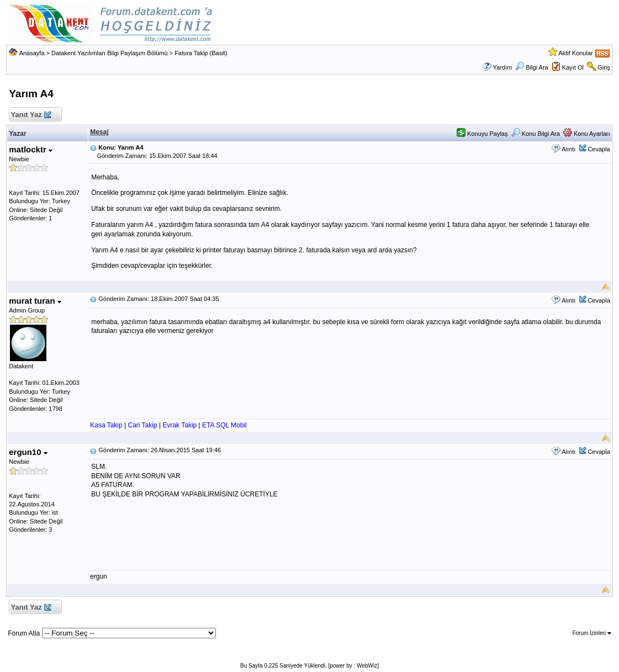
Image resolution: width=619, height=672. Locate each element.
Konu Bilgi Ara (536, 134)
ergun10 (28, 452)
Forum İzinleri (591, 633)
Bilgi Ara (531, 67)
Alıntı (568, 149)
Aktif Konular (575, 53)
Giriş (604, 67)
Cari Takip (142, 425)
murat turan (35, 301)
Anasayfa (32, 53)
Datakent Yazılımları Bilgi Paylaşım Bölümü (110, 53)
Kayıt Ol (573, 67)
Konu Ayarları (587, 134)
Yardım (502, 67)
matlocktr (31, 149)
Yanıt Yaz (31, 115)
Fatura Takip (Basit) (201, 53)
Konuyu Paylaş (482, 134)
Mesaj (99, 132)
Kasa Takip (106, 425)
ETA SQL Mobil (224, 425)
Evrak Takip (179, 425)
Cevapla (599, 149)
